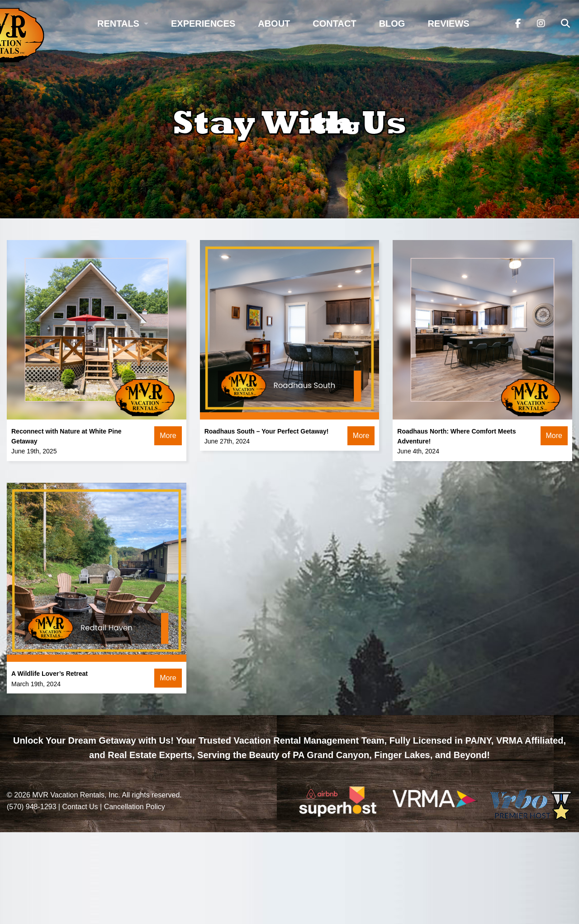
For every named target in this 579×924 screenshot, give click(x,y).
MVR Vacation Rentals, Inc (75, 795)
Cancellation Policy (135, 807)
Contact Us (80, 807)
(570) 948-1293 (31, 807)
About (274, 24)
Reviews (448, 24)
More (168, 436)
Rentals (118, 24)
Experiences (203, 24)
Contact (334, 24)
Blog (392, 24)
